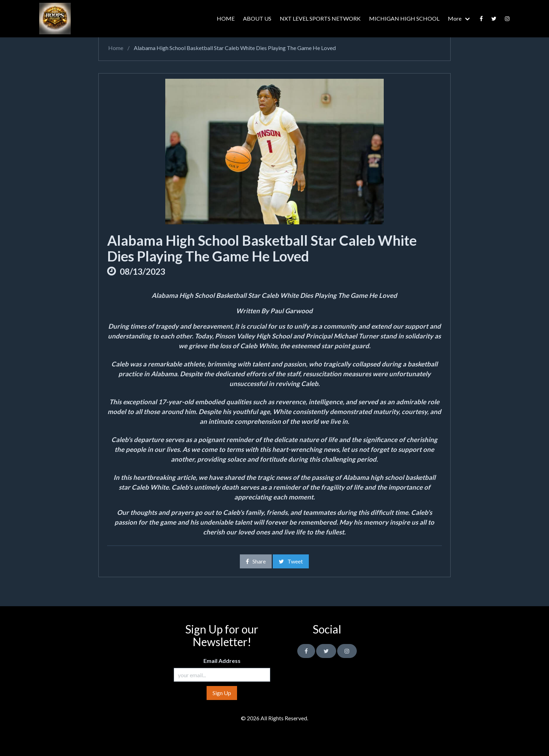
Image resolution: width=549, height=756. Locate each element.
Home (115, 48)
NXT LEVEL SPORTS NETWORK (320, 18)
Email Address (222, 661)
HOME (226, 18)
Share (256, 561)
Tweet (291, 561)
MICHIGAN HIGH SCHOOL (404, 18)
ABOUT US (257, 18)
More (455, 18)
